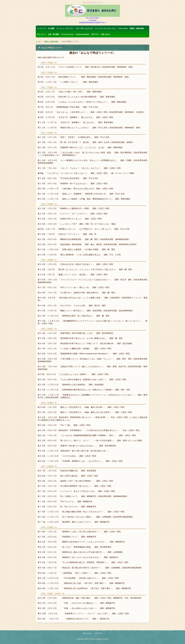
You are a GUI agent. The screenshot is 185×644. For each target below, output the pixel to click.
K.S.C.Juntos (123, 28)
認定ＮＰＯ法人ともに (92, 11)
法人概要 (51, 28)
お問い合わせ (105, 34)
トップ (38, 41)
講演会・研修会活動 (137, 28)
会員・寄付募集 (54, 34)
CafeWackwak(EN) (82, 34)
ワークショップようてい (65, 28)
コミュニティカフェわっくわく (105, 28)
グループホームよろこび (84, 28)
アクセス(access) (67, 34)
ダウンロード (41, 34)
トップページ (41, 28)
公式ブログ (95, 34)
